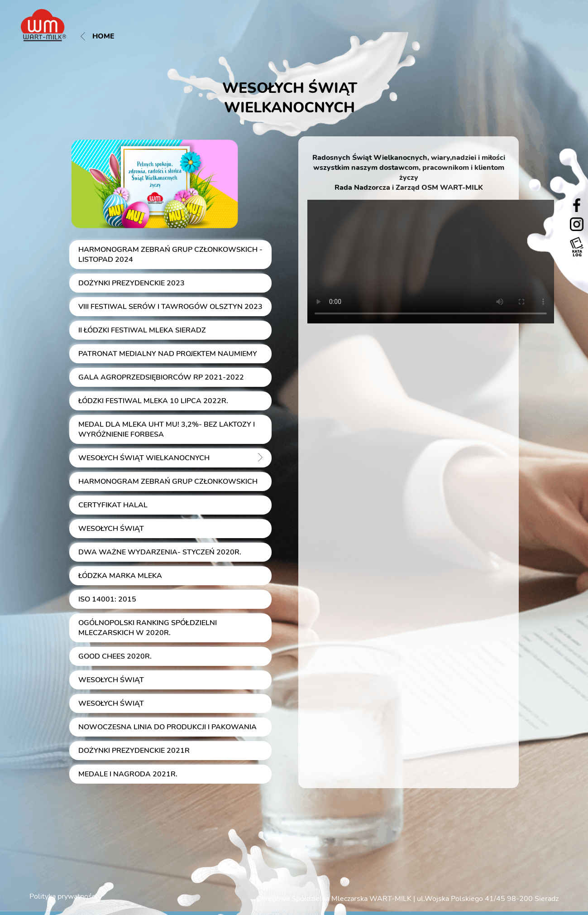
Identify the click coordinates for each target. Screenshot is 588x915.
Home (98, 36)
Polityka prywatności (63, 896)
